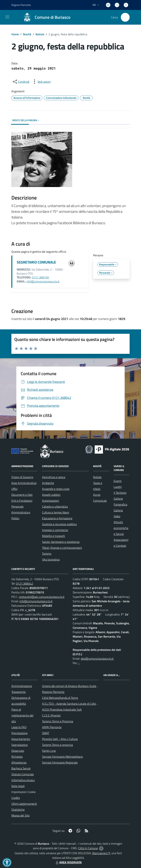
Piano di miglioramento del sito (22, 715)
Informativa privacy (23, 780)
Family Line (49, 751)
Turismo (47, 554)
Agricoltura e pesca (54, 477)
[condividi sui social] (21, 82)
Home (15, 34)
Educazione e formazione (57, 518)
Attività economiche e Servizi (121, 528)
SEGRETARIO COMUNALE (36, 262)
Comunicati (100, 501)
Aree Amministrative (24, 483)
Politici (15, 518)
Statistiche (18, 810)
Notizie (40, 34)
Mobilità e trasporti (54, 536)
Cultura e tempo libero (56, 512)
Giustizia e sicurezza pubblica (59, 524)
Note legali (18, 786)
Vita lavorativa (51, 559)
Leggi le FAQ (19, 727)
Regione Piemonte (53, 692)
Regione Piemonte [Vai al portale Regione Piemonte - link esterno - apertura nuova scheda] (21, 5)
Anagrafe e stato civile (56, 489)
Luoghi (118, 487)
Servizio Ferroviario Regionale (60, 762)
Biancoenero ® (101, 853)
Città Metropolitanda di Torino (60, 698)
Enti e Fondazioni (22, 501)
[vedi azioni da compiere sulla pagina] (41, 82)
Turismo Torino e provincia (57, 745)
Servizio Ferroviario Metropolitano (62, 757)
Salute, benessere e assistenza (61, 542)
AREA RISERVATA (68, 862)
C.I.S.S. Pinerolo (51, 715)
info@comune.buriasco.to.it (43, 281)
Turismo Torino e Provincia (58, 721)
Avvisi (97, 495)
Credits (16, 798)
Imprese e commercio (55, 530)
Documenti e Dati (22, 495)
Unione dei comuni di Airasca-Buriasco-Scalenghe (72, 686)
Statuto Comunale (23, 774)
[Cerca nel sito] (125, 17)
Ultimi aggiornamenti (24, 804)
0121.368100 (40, 277)
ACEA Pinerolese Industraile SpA (62, 709)
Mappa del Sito (20, 815)
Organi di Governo (22, 477)
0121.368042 (25, 584)
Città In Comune (88, 848)
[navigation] (7, 17)
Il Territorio (120, 493)
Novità (27, 34)
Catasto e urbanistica (55, 506)
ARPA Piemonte (52, 727)
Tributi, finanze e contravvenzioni (62, 548)
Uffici (14, 489)
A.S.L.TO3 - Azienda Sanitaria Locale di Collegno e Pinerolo (78, 704)
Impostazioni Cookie (23, 792)
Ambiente (48, 483)
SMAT (46, 733)
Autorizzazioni (50, 501)
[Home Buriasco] (45, 17)
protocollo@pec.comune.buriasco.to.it (42, 597)
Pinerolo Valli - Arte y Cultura (60, 739)
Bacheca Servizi (21, 768)
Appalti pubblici (51, 495)
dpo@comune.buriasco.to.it (97, 659)
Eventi (118, 481)
